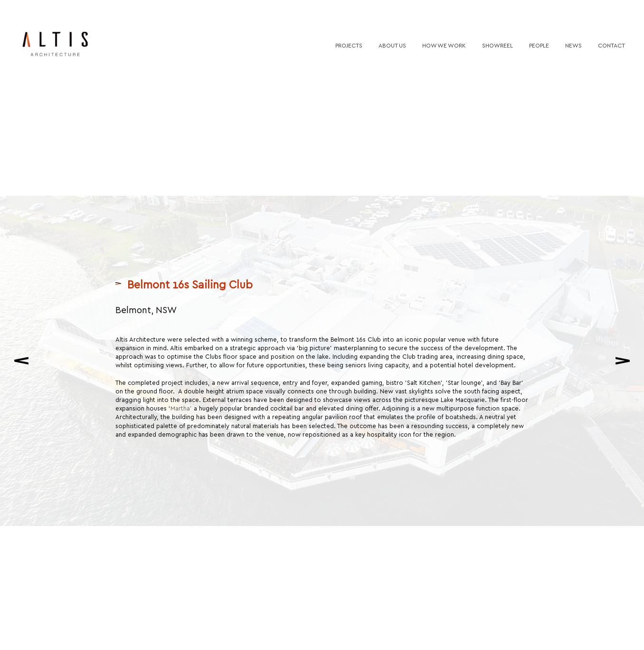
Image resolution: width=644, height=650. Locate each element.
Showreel (497, 45)
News (573, 45)
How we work (444, 45)
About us (392, 45)
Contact (611, 45)
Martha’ (182, 403)
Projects (349, 45)
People (539, 45)
